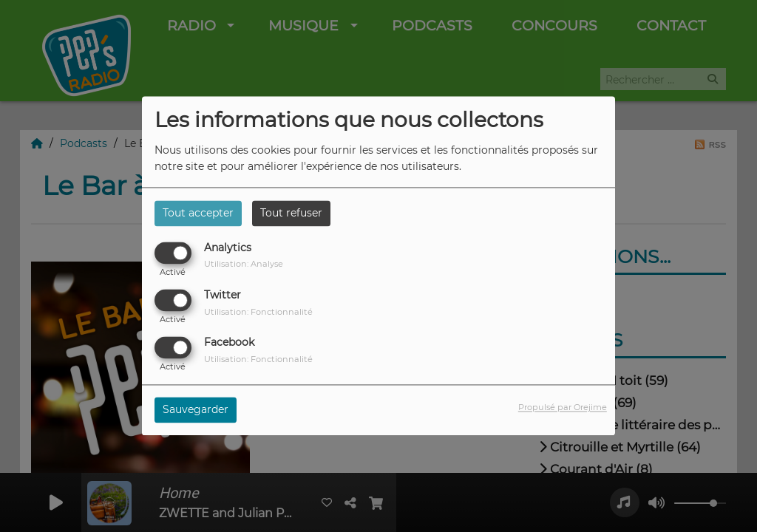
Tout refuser (291, 213)
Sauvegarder (196, 410)
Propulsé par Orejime (563, 408)
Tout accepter (198, 213)
